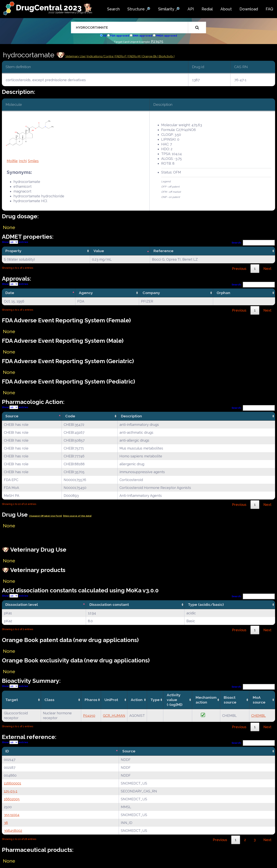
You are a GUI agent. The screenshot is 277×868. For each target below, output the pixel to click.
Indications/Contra (101, 56)
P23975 (157, 41)
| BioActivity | (166, 56)
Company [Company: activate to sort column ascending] (151, 293)
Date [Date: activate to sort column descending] (10, 293)
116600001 (13, 783)
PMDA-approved (166, 36)
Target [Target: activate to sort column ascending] (12, 700)
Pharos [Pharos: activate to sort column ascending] (91, 700)
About (226, 9)
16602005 (12, 799)
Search (113, 9)
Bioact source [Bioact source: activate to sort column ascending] (230, 700)
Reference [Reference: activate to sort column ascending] (164, 251)
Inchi (23, 161)
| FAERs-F (120, 56)
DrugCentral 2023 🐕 (54, 8)
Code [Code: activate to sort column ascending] (70, 416)
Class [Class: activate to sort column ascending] (49, 700)
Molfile (12, 161)
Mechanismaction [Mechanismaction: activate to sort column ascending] (206, 700)
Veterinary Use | (76, 56)
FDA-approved (120, 36)
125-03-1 (11, 791)
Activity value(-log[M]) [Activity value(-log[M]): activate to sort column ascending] (175, 700)
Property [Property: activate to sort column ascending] (13, 251)
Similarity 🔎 (169, 9)
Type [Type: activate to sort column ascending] (155, 700)
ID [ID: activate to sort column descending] (7, 751)
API (191, 9)
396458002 (13, 831)
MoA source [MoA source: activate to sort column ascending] (259, 700)
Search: (253, 243)
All (105, 36)
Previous (239, 269)
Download (249, 9)
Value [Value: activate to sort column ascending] (99, 251)
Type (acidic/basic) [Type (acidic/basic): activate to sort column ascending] (206, 605)
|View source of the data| (77, 516)
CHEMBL (259, 716)
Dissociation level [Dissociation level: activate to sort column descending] (22, 605)
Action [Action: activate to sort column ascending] (137, 700)
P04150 (89, 716)
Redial (207, 9)
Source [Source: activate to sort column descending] (12, 416)
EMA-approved (143, 36)
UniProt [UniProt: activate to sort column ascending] (111, 700)
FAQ (269, 9)
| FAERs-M (134, 56)
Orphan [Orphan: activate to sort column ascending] (223, 293)
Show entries (15, 242)
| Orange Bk (149, 56)
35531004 (12, 815)
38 (6, 823)
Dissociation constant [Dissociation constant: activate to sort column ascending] (109, 605)
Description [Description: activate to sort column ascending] (131, 416)
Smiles (33, 161)
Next (267, 269)
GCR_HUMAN (114, 716)
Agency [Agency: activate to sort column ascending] (86, 293)
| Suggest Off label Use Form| (45, 516)
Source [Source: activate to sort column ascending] (129, 751)
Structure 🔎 (139, 9)
